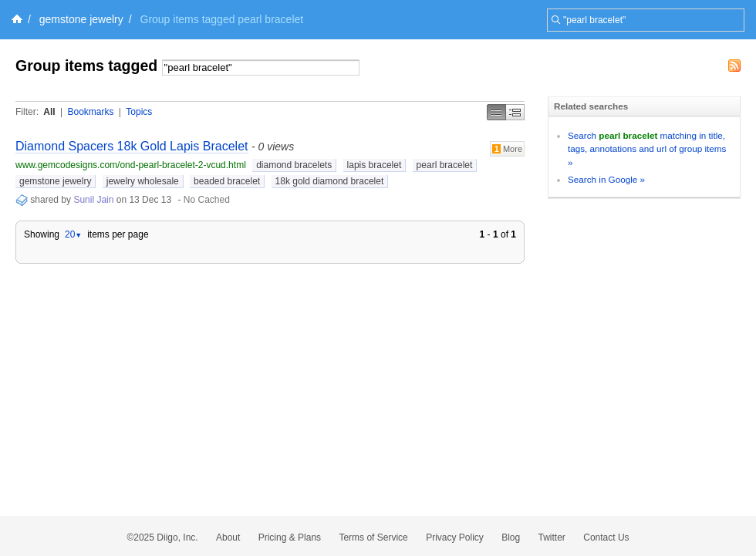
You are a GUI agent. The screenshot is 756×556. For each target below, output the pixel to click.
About (228, 537)
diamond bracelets (294, 165)
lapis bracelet (375, 165)
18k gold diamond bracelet (330, 181)
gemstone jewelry (81, 19)
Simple (496, 112)
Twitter (552, 537)
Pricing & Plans (290, 537)
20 (73, 234)
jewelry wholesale (143, 181)
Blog (511, 537)
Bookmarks (90, 112)
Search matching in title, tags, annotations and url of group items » (647, 149)
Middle (515, 112)
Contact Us (606, 537)
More (507, 149)
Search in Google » (606, 179)
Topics (139, 112)
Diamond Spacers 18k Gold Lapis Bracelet (132, 146)
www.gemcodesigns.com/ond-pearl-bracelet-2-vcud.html (131, 165)
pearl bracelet (445, 165)
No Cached (207, 200)
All (49, 112)
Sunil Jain (93, 200)
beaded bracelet (227, 181)
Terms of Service (373, 537)
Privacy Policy (455, 537)
